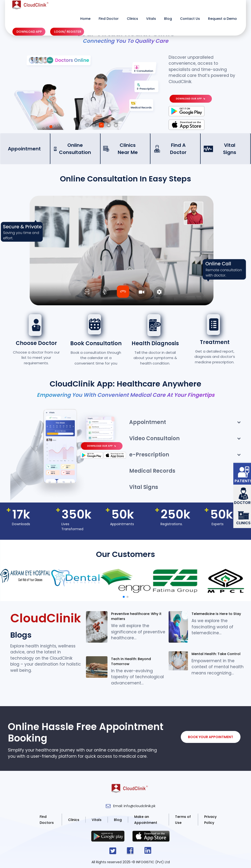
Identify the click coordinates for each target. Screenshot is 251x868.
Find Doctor (109, 19)
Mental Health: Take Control (216, 654)
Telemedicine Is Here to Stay (216, 614)
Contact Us (190, 19)
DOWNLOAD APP (29, 32)
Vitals (151, 19)
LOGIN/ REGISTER (68, 32)
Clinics (132, 19)
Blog (168, 19)
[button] (124, 597)
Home (85, 19)
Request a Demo (222, 19)
